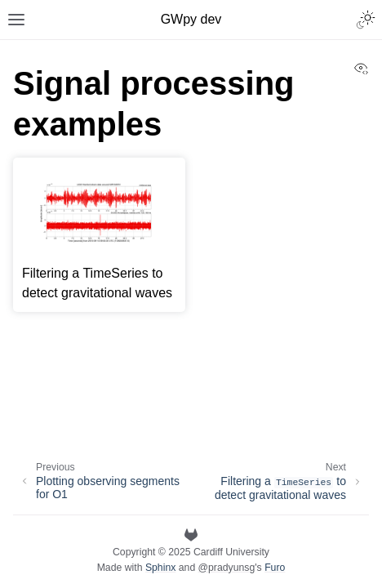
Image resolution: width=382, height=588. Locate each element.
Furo (275, 568)
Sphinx (160, 568)
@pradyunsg (227, 568)
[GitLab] (191, 535)
